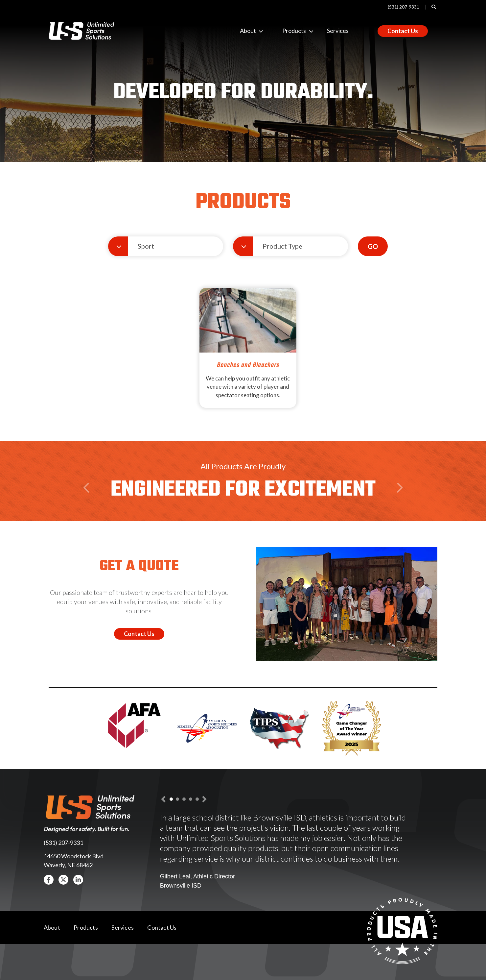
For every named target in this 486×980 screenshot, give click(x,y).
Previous (88, 501)
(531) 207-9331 (404, 7)
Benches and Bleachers (248, 365)
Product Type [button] (282, 246)
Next (399, 501)
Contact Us (403, 31)
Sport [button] (146, 246)
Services (338, 31)
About (245, 31)
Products (288, 31)
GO (373, 246)
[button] (49, 880)
